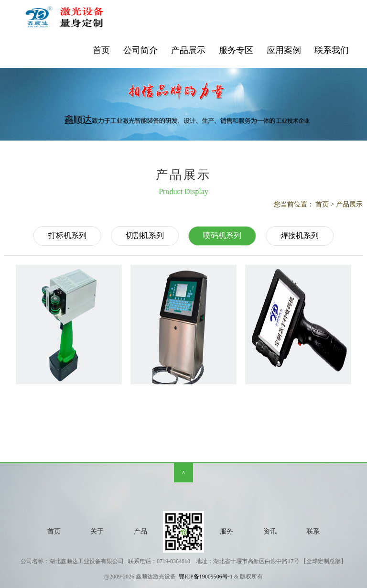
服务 (227, 531)
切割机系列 (145, 235)
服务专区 (236, 50)
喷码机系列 (222, 235)
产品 (140, 531)
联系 (313, 531)
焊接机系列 (300, 235)
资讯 (270, 531)
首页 (101, 50)
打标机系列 (67, 235)
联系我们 (332, 50)
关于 (97, 531)
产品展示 (188, 50)
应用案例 (284, 50)
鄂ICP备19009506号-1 (206, 577)
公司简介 (140, 50)
